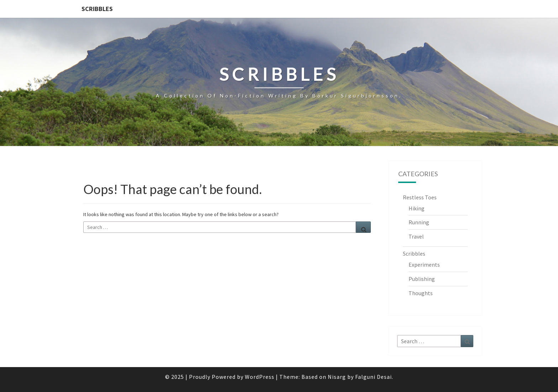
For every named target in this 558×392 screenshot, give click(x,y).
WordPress (260, 377)
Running (419, 222)
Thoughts (421, 293)
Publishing (422, 279)
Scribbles (97, 9)
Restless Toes (420, 197)
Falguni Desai (373, 377)
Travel (416, 236)
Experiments (424, 265)
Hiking (417, 208)
